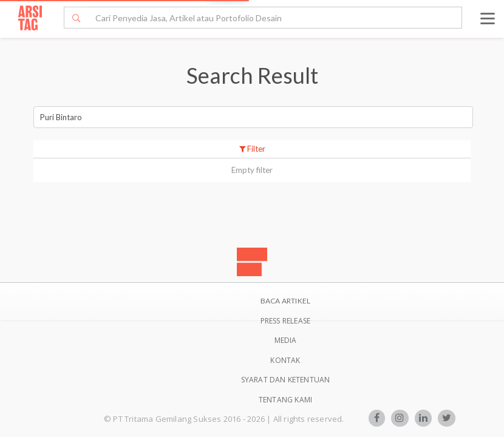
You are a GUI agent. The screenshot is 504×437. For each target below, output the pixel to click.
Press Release (286, 321)
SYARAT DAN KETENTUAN (286, 380)
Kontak (285, 360)
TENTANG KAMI (285, 400)
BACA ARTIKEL (285, 301)
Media (286, 340)
